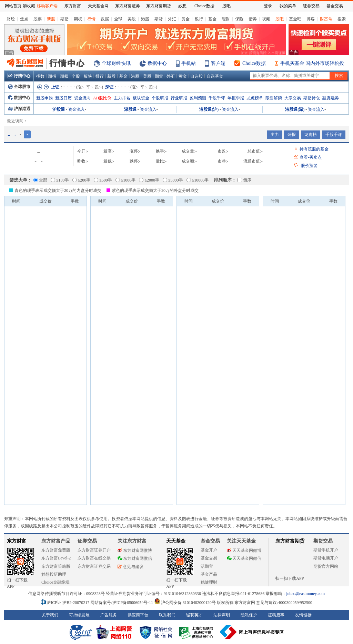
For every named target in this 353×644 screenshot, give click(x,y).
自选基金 (215, 76)
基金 (212, 19)
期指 (64, 19)
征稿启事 (276, 615)
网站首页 (13, 6)
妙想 (182, 6)
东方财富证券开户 (94, 550)
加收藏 (29, 6)
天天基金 (176, 541)
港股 (145, 19)
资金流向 (82, 98)
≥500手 (103, 180)
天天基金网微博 (244, 550)
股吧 (280, 19)
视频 (266, 19)
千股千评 (217, 98)
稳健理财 (209, 582)
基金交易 (209, 558)
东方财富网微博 (135, 550)
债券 (253, 19)
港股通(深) (295, 109)
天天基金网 (98, 6)
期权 (78, 19)
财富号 (326, 19)
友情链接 (303, 615)
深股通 (130, 109)
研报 (292, 135)
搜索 (342, 19)
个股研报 (160, 98)
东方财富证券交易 (94, 566)
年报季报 (236, 98)
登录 (268, 6)
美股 (132, 19)
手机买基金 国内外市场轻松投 (312, 63)
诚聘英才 (194, 615)
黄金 (185, 19)
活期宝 (207, 566)
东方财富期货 (290, 541)
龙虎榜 (311, 135)
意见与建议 (130, 567)
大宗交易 (293, 98)
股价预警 (309, 166)
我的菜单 (288, 6)
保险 (239, 19)
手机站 (189, 63)
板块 (88, 76)
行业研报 (179, 98)
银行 (199, 19)
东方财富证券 (128, 6)
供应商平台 (138, 615)
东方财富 (17, 541)
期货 (159, 19)
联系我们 (167, 615)
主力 (275, 135)
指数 (40, 76)
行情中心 (19, 76)
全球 (118, 19)
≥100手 (60, 180)
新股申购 (44, 98)
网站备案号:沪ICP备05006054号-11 (122, 603)
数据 (105, 19)
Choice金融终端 (56, 582)
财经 (11, 19)
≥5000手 (173, 180)
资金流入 (77, 109)
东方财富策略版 (56, 566)
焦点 (24, 19)
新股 (51, 19)
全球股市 (19, 87)
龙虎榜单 (255, 98)
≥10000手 (198, 180)
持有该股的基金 (314, 149)
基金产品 (209, 574)
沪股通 (59, 109)
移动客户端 (47, 6)
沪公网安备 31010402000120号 (185, 603)
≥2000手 (149, 180)
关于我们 (50, 615)
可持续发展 (79, 615)
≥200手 (82, 180)
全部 (40, 180)
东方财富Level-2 (56, 558)
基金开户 (209, 550)
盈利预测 (198, 98)
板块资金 (141, 98)
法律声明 (222, 615)
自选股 (196, 76)
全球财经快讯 (116, 63)
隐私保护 (249, 615)
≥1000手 (126, 180)
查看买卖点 (311, 157)
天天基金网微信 (244, 558)
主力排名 (122, 98)
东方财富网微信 (135, 558)
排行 (100, 76)
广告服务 (109, 615)
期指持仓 (312, 98)
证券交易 (311, 6)
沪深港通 (19, 109)
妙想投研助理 (54, 574)
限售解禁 (274, 98)
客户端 (218, 63)
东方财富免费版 (56, 550)
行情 (91, 19)
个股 (76, 76)
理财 (226, 19)
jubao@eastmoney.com (305, 594)
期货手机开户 (326, 550)
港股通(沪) (209, 109)
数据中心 (157, 63)
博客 (311, 19)
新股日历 (63, 98)
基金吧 (295, 19)
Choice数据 (254, 63)
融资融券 (331, 98)
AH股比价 (102, 98)
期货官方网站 (326, 566)
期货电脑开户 (326, 558)
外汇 (172, 19)
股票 (38, 19)
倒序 (244, 180)
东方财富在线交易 (94, 558)
